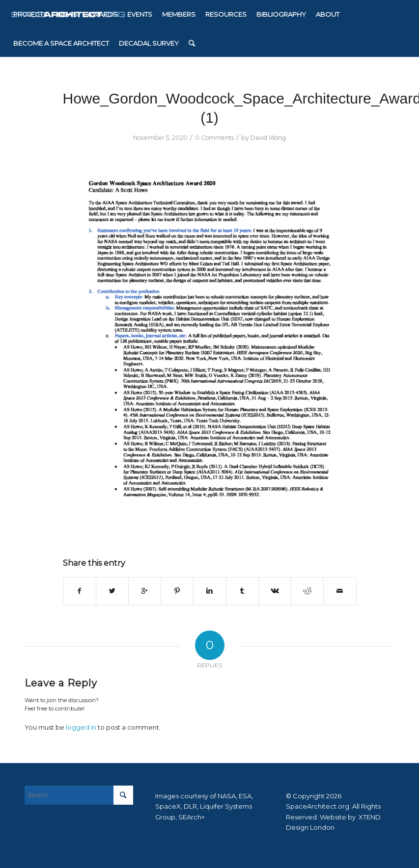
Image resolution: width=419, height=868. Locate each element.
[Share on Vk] (275, 591)
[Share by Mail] (340, 591)
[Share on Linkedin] (209, 591)
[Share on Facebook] (80, 591)
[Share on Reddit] (307, 591)
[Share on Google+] (145, 591)
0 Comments (214, 138)
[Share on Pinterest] (177, 591)
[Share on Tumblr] (242, 591)
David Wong (268, 138)
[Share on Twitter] (112, 591)
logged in (81, 727)
